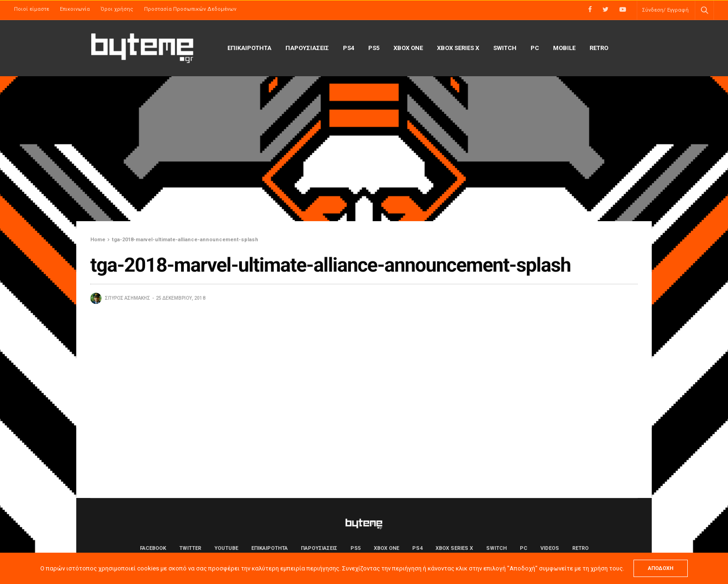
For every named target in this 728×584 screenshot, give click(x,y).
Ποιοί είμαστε (32, 9)
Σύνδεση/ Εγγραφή (665, 10)
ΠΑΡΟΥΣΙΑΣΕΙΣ (307, 48)
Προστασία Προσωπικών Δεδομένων (190, 9)
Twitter (190, 548)
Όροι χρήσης (117, 9)
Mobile (564, 48)
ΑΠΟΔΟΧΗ (661, 568)
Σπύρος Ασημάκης (127, 298)
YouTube (226, 548)
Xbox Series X (458, 48)
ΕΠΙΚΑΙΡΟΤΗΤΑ (249, 48)
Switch (505, 48)
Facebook (153, 548)
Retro (599, 48)
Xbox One (408, 48)
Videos (550, 548)
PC (535, 48)
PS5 (374, 48)
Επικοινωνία (75, 9)
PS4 (349, 48)
